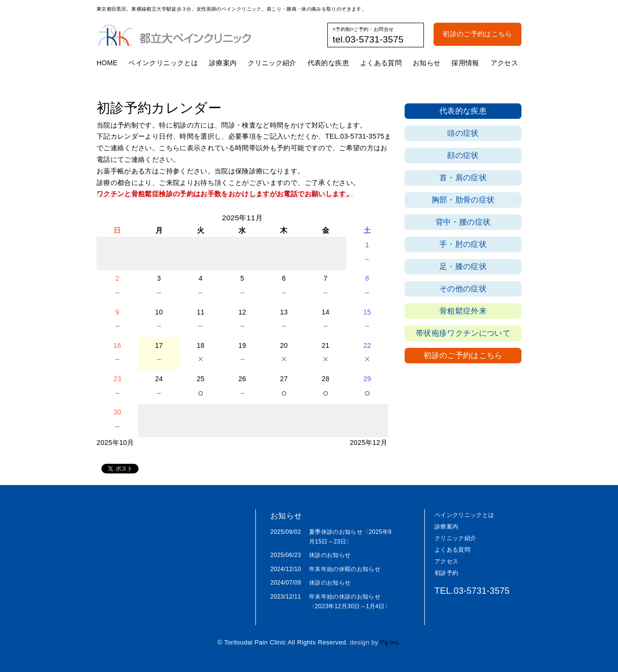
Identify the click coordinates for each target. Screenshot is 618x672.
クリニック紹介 (272, 63)
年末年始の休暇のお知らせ (345, 569)
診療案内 (223, 63)
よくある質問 (381, 63)
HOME (107, 63)
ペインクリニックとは (163, 63)
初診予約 (446, 573)
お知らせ (427, 63)
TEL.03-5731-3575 (472, 591)
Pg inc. (390, 642)
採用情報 (465, 63)
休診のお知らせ (330, 555)
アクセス (504, 63)
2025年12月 (368, 443)
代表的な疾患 (328, 63)
